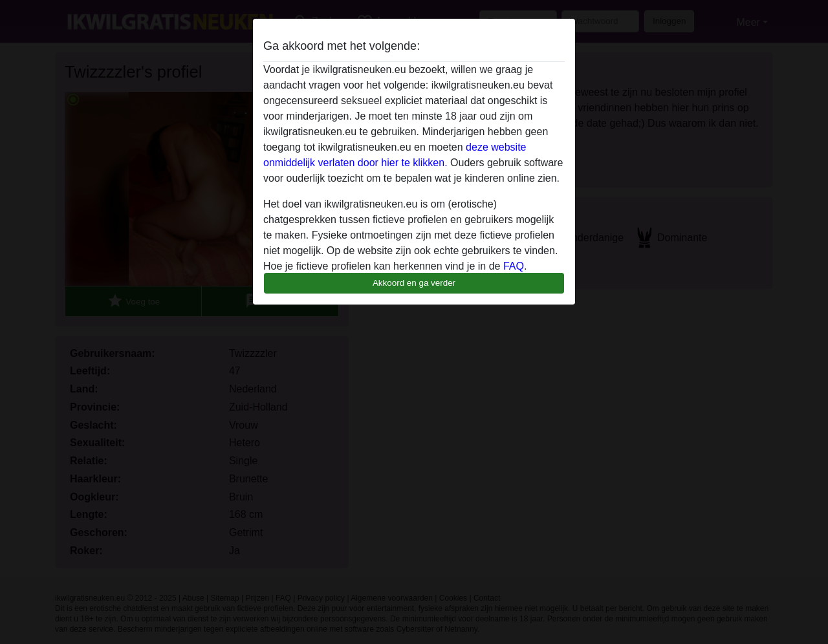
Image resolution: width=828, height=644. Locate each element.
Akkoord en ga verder (414, 283)
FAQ (514, 266)
